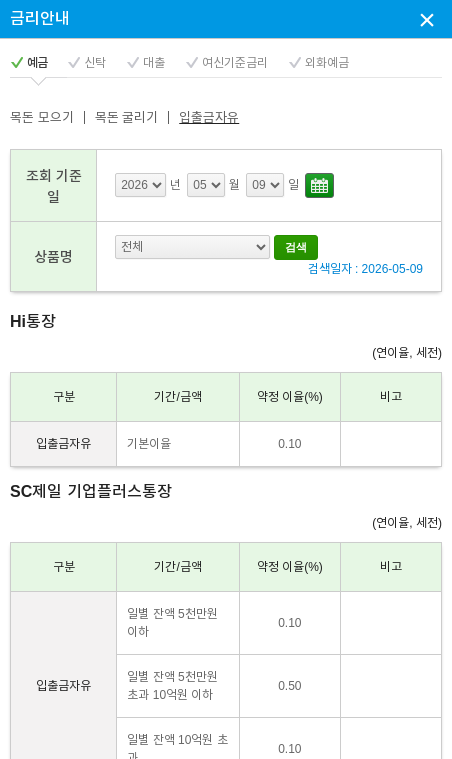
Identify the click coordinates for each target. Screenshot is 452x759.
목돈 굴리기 (127, 117)
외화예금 (327, 63)
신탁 (95, 63)
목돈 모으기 (42, 117)
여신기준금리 (235, 63)
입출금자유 (209, 117)
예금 (37, 63)
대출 (154, 63)
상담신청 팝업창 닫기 (427, 19)
